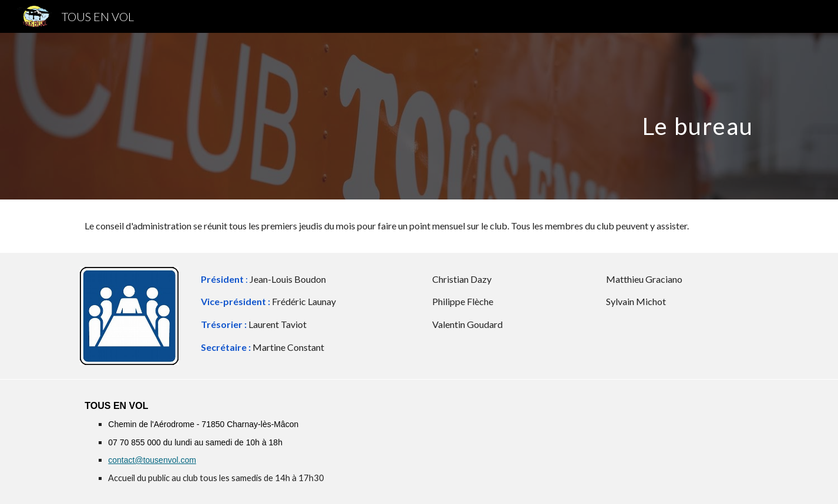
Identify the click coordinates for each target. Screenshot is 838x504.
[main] (419, 116)
